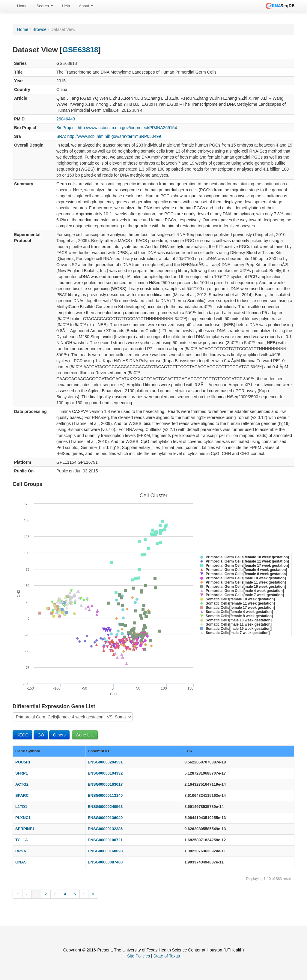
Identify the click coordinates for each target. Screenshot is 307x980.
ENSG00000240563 (105, 807)
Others (59, 735)
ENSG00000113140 (105, 795)
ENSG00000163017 (105, 784)
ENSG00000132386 (105, 829)
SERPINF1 (25, 829)
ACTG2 (22, 784)
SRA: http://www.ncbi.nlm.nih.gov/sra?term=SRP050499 (109, 136)
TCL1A (22, 840)
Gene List (85, 735)
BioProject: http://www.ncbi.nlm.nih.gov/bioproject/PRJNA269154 (117, 128)
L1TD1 (21, 807)
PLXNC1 (23, 818)
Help (66, 6)
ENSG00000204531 (105, 762)
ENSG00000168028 (105, 851)
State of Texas (167, 956)
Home (22, 6)
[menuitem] (22, 6)
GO (41, 735)
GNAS (21, 862)
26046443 (66, 119)
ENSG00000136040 (105, 818)
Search (45, 6)
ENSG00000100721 (105, 840)
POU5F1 (23, 762)
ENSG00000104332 (105, 773)
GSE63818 (80, 50)
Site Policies (139, 956)
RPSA (21, 851)
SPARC (22, 795)
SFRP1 (22, 773)
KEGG (22, 735)
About (86, 6)
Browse (39, 29)
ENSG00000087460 (105, 862)
